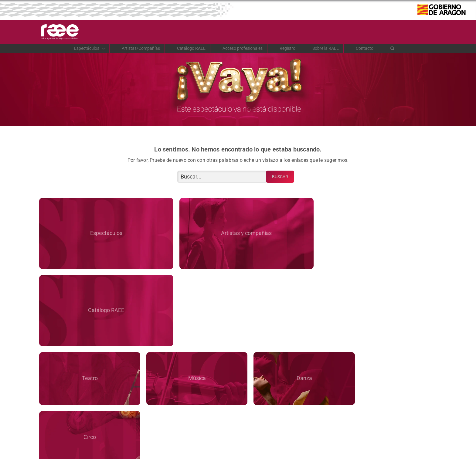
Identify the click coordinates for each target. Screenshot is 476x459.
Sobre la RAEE (87, 355)
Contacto (389, 355)
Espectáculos (104, 232)
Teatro (87, 299)
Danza (289, 299)
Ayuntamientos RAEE (289, 355)
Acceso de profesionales (137, 403)
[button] (393, 48)
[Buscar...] (222, 177)
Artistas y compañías (238, 232)
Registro (339, 403)
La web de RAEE (187, 355)
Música (188, 299)
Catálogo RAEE (373, 232)
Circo (389, 299)
